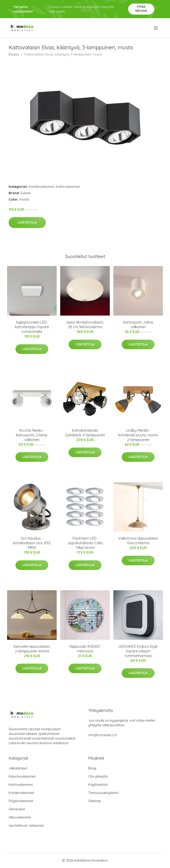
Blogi (92, 768)
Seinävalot (17, 809)
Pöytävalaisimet (21, 801)
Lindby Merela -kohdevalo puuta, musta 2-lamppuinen (138, 435)
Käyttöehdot (98, 785)
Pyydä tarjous (141, 9)
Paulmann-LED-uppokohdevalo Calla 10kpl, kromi (85, 543)
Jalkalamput (18, 768)
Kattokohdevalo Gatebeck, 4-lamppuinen (85, 433)
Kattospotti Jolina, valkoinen (138, 325)
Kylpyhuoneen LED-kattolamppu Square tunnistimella (32, 327)
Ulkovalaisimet (20, 817)
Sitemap (95, 801)
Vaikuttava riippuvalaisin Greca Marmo (138, 541)
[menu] (156, 28)
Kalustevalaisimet (22, 776)
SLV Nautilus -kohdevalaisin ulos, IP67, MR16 (32, 543)
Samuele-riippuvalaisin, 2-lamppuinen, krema (32, 649)
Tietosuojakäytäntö (103, 793)
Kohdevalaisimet (41, 187)
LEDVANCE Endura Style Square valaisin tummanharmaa (138, 651)
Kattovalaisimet (68, 187)
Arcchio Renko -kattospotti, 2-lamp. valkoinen (32, 435)
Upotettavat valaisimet (26, 825)
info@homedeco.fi (103, 735)
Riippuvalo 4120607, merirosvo (85, 649)
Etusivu (14, 54)
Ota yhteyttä (98, 776)
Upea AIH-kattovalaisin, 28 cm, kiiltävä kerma (85, 325)
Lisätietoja (27, 222)
